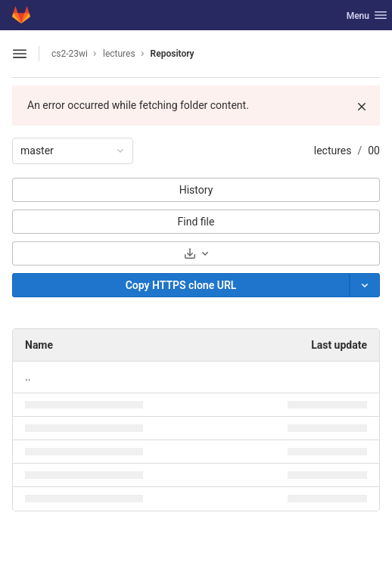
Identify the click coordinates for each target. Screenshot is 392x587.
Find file (196, 222)
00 (374, 151)
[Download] (196, 253)
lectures (333, 151)
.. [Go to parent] (28, 377)
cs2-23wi (70, 54)
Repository (173, 54)
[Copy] (181, 285)
